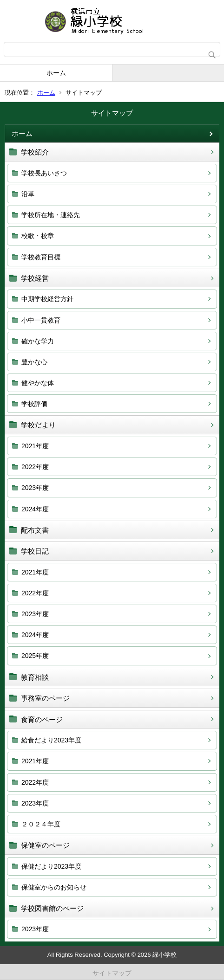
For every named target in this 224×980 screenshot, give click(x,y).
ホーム (56, 73)
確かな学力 (38, 341)
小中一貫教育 (41, 320)
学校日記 (35, 551)
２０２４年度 (41, 824)
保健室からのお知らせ (54, 887)
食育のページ (42, 719)
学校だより (38, 425)
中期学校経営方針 (47, 299)
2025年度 (35, 656)
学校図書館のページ (52, 908)
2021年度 (35, 446)
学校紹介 (35, 152)
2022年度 (35, 467)
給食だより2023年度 (51, 740)
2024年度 (35, 509)
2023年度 (35, 488)
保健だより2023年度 (51, 866)
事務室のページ (45, 698)
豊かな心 (34, 362)
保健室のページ (45, 845)
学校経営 (35, 278)
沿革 (28, 194)
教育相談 (35, 677)
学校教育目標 (41, 257)
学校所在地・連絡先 (51, 215)
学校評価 (34, 404)
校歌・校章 (38, 236)
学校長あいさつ (44, 173)
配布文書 (35, 530)
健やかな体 (38, 383)
